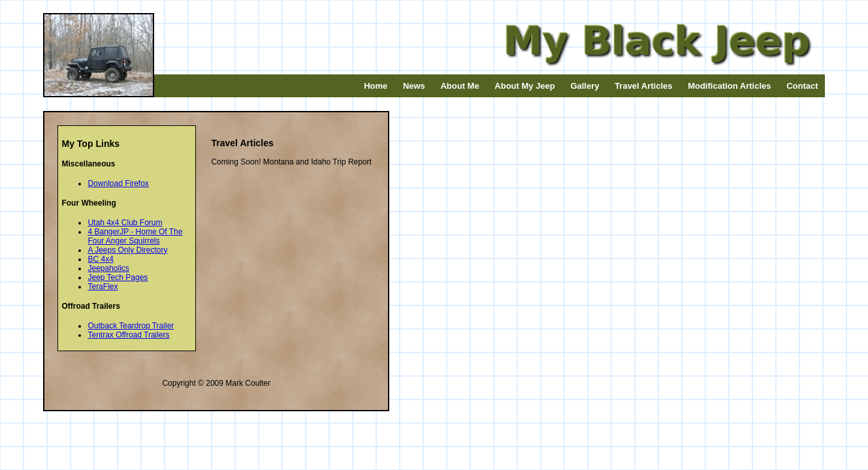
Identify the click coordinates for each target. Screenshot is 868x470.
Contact (802, 86)
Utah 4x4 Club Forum (125, 223)
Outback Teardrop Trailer (131, 326)
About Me (459, 86)
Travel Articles (643, 86)
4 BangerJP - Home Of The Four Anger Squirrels (135, 236)
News (414, 86)
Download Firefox (118, 183)
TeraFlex (103, 287)
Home (376, 86)
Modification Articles (729, 86)
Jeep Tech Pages (118, 277)
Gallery (585, 86)
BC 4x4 (100, 259)
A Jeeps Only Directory (127, 250)
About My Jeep (524, 86)
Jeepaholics (108, 268)
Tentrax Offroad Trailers (128, 335)
